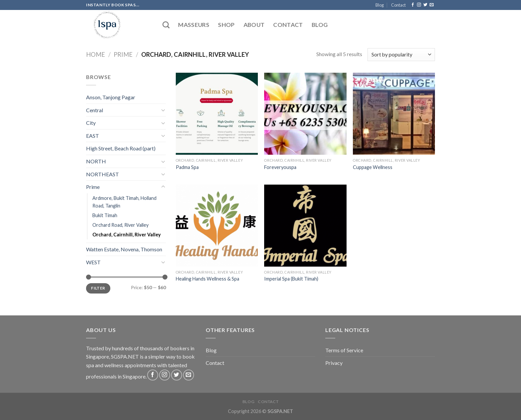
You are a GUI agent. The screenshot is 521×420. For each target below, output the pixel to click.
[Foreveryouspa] (305, 114)
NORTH (96, 161)
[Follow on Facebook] (413, 5)
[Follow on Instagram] (419, 5)
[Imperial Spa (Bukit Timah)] (305, 226)
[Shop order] (401, 55)
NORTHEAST (103, 174)
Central (95, 110)
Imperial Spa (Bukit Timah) (291, 279)
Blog (380, 5)
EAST (93, 136)
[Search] (166, 25)
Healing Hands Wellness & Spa (208, 279)
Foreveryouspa (280, 167)
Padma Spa (187, 167)
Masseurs (194, 25)
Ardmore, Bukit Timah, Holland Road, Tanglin (124, 202)
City (91, 123)
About (254, 25)
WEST (93, 262)
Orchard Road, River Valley (120, 225)
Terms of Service (344, 350)
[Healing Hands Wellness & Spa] (217, 226)
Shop (226, 25)
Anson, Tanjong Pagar (111, 97)
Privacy (334, 363)
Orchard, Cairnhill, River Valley (127, 235)
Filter (98, 288)
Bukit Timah (105, 215)
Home (96, 54)
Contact (398, 5)
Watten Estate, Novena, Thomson (124, 249)
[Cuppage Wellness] (394, 114)
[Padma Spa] (217, 114)
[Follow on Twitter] (425, 5)
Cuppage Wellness (373, 167)
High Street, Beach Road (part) (121, 148)
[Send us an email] (432, 5)
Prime (123, 54)
